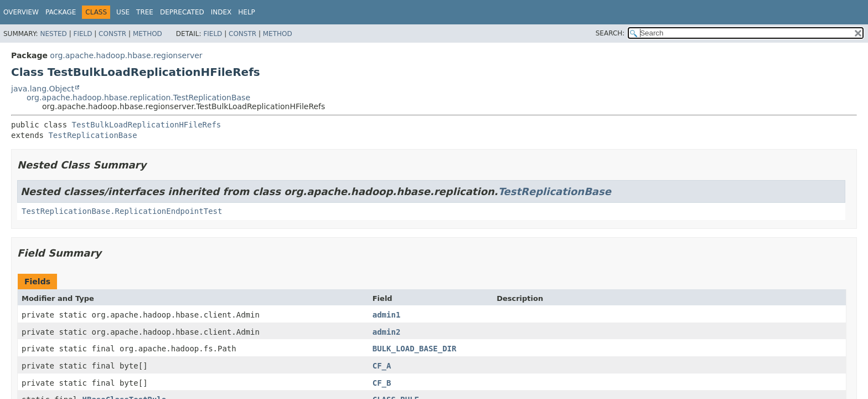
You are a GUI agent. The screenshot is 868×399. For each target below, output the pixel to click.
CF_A (382, 366)
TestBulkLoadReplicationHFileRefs (147, 125)
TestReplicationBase (92, 135)
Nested (53, 34)
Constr (112, 34)
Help (247, 12)
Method (148, 34)
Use (123, 12)
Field (82, 34)
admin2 (387, 332)
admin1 (387, 315)
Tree (145, 12)
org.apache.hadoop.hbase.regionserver (126, 55)
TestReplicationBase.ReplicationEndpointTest (122, 211)
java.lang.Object (43, 89)
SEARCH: (610, 33)
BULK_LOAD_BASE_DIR (415, 349)
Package (61, 12)
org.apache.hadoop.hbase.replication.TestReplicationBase (138, 98)
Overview (21, 12)
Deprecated (182, 12)
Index (221, 12)
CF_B (382, 383)
